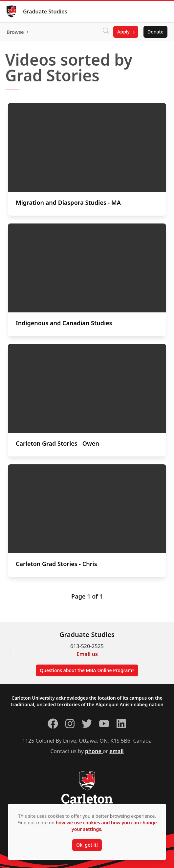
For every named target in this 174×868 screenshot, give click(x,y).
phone (94, 751)
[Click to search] (106, 32)
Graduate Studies (45, 11)
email (116, 751)
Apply (123, 32)
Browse (15, 32)
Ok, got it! (87, 845)
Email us (87, 654)
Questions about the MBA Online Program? (87, 670)
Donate (155, 32)
